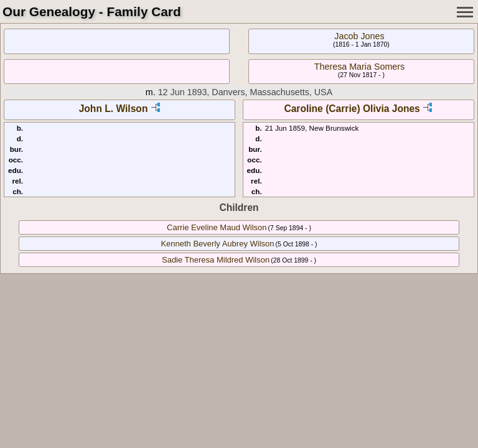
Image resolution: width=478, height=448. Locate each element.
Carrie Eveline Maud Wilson (217, 227)
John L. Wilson (114, 109)
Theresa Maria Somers (359, 67)
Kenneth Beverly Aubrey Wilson (217, 244)
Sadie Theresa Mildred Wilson (216, 260)
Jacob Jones (359, 36)
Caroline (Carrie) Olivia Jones (352, 109)
